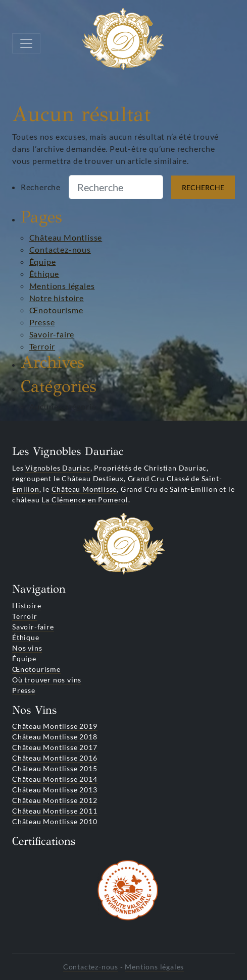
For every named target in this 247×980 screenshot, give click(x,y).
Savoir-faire (52, 334)
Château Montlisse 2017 (55, 747)
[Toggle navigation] (26, 43)
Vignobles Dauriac (58, 468)
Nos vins (27, 648)
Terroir (42, 346)
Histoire (27, 606)
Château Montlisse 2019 (55, 726)
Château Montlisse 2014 (55, 779)
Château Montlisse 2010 (55, 821)
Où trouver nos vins (47, 680)
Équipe (43, 262)
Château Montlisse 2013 (55, 790)
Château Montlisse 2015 (55, 768)
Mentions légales (62, 286)
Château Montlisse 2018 (55, 737)
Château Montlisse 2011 (55, 811)
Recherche (41, 187)
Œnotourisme (56, 310)
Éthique (44, 274)
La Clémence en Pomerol (85, 500)
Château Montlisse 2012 (55, 800)
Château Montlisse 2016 (55, 758)
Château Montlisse (66, 237)
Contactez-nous (60, 249)
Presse (42, 322)
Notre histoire (57, 298)
